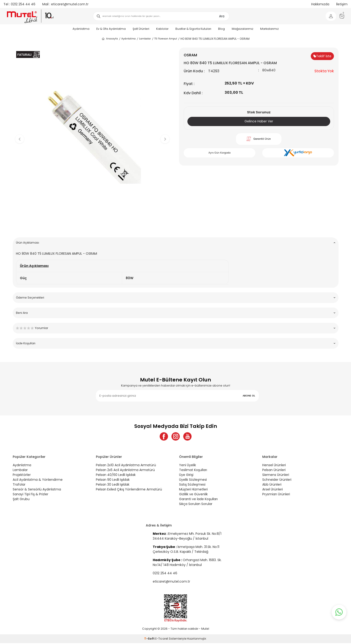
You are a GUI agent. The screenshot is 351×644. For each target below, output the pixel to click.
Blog (221, 29)
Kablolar (162, 29)
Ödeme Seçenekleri (176, 298)
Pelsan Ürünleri (274, 471)
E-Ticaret (162, 639)
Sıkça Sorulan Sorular (196, 505)
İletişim (342, 4)
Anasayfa (110, 39)
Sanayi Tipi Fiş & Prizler (31, 495)
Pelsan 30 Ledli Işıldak (113, 485)
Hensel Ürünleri (274, 466)
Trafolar (19, 485)
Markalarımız (269, 29)
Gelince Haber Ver (259, 121)
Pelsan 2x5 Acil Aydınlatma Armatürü (125, 471)
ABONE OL (249, 396)
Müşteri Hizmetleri (193, 490)
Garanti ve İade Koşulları (198, 500)
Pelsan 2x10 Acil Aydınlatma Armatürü (126, 466)
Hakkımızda (320, 4)
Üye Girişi (186, 476)
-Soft (150, 639)
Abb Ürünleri (272, 485)
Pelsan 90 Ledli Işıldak (113, 481)
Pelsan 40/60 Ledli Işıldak (116, 476)
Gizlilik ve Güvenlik (193, 495)
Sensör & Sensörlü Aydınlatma (37, 490)
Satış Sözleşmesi (192, 485)
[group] (92, 135)
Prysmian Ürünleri (276, 495)
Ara (222, 16)
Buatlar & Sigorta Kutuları (193, 29)
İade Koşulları (176, 343)
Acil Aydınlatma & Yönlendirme (38, 481)
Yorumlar (176, 328)
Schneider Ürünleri (277, 481)
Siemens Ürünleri (276, 476)
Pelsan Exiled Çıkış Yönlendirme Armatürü (129, 490)
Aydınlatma (81, 29)
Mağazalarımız (243, 29)
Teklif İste (322, 56)
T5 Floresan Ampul (166, 39)
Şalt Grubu (21, 500)
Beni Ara (176, 313)
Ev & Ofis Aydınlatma (111, 29)
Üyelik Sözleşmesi (193, 481)
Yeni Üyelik (188, 466)
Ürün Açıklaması (176, 243)
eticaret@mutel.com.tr (65, 4)
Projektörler (22, 476)
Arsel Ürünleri (273, 490)
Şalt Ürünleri (141, 29)
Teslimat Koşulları (193, 471)
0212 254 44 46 (19, 4)
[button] (92, 227)
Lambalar (145, 39)
